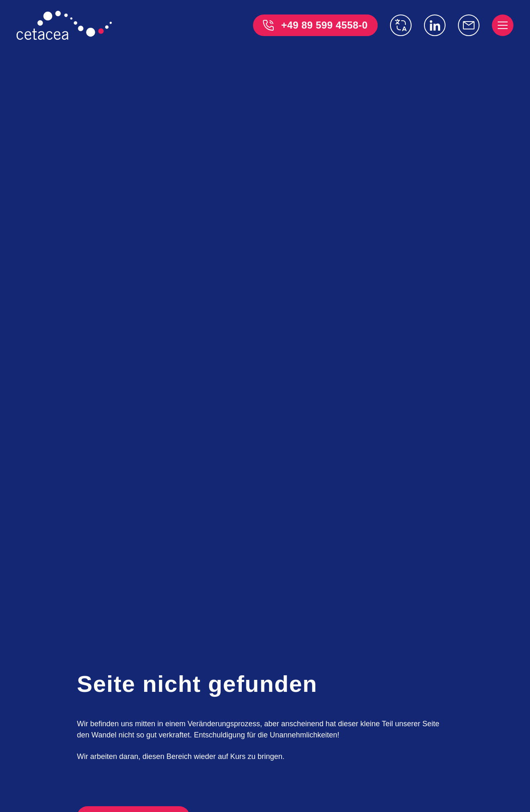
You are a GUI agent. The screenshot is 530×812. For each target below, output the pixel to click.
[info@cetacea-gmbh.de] (469, 25)
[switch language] (401, 25)
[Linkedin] (435, 25)
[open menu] (503, 25)
